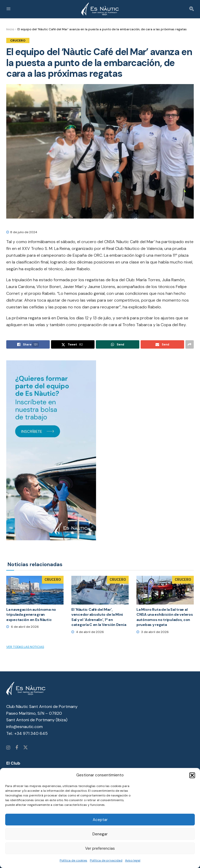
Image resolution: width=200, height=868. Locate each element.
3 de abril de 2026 (153, 632)
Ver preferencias (100, 848)
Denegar (100, 834)
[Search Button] (192, 9)
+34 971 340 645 (31, 733)
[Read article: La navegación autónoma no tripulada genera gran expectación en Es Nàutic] (35, 590)
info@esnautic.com (24, 727)
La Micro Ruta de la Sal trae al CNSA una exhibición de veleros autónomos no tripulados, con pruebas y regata (165, 617)
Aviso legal (133, 860)
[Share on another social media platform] (190, 344)
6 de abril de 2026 (23, 627)
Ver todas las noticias (25, 647)
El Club (13, 763)
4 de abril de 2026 (88, 632)
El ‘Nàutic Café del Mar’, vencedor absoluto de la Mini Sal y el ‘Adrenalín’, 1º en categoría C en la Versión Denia (99, 617)
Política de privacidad (106, 860)
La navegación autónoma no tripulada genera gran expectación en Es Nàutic (31, 615)
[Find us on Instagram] (8, 748)
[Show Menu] (8, 9)
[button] (192, 775)
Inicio (10, 29)
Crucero (18, 40)
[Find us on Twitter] (26, 748)
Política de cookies (73, 860)
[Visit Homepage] (100, 9)
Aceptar (100, 820)
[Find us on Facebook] (17, 748)
